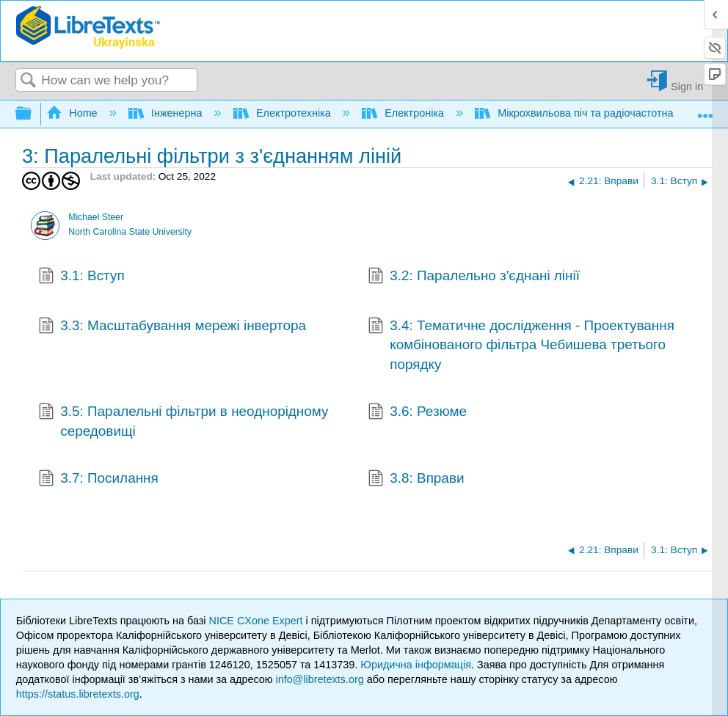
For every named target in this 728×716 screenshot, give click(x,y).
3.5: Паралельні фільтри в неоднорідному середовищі (183, 421)
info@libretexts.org (320, 679)
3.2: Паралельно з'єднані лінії (474, 277)
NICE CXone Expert (258, 621)
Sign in (687, 86)
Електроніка (404, 113)
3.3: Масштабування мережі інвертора (172, 327)
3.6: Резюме (417, 413)
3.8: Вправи (416, 480)
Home (73, 113)
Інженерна (167, 113)
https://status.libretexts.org (78, 694)
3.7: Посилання (98, 480)
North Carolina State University (130, 232)
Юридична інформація (416, 665)
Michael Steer (96, 217)
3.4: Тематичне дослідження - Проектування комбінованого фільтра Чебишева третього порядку (521, 345)
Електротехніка (284, 113)
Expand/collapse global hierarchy (33, 114)
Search (29, 81)
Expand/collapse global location (705, 110)
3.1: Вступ (81, 277)
